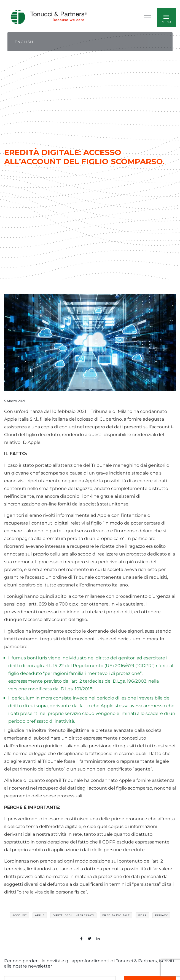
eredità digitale (116, 915)
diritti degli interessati (73, 915)
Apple (40, 915)
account (20, 915)
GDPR (142, 915)
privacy (161, 915)
